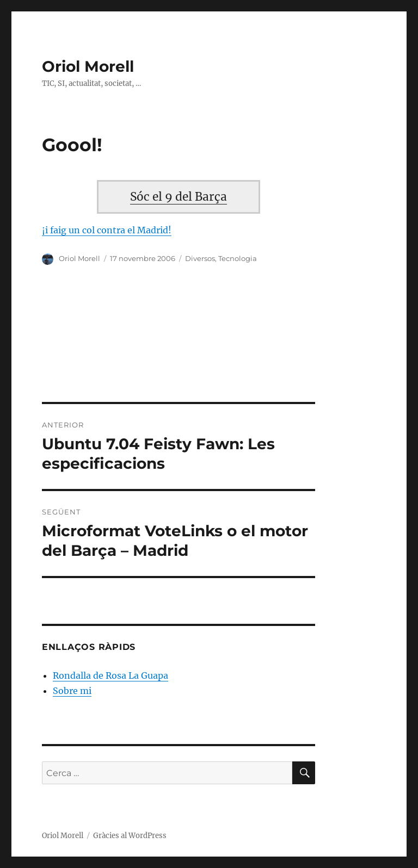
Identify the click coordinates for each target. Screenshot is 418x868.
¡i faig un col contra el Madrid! (107, 230)
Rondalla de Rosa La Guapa (110, 675)
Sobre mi (72, 691)
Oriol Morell (88, 66)
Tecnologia (238, 258)
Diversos (200, 258)
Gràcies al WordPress (130, 836)
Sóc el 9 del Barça (179, 197)
